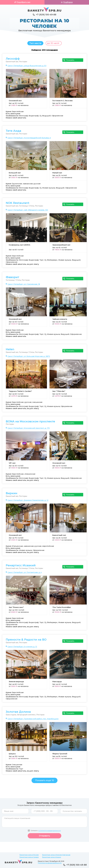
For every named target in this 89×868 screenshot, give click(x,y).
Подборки (68, 2)
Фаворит (13, 278)
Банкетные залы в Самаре (29, 857)
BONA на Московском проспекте (30, 423)
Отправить (44, 837)
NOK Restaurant (18, 204)
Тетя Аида (14, 132)
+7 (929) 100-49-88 (46, 15)
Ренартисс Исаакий (21, 567)
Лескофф (13, 60)
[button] (84, 86)
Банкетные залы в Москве (29, 855)
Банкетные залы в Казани (52, 857)
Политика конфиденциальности (50, 863)
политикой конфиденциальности (50, 832)
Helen (10, 350)
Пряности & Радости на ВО (26, 641)
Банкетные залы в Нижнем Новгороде (56, 855)
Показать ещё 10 (45, 782)
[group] (26, 90)
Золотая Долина (18, 713)
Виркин (12, 494)
